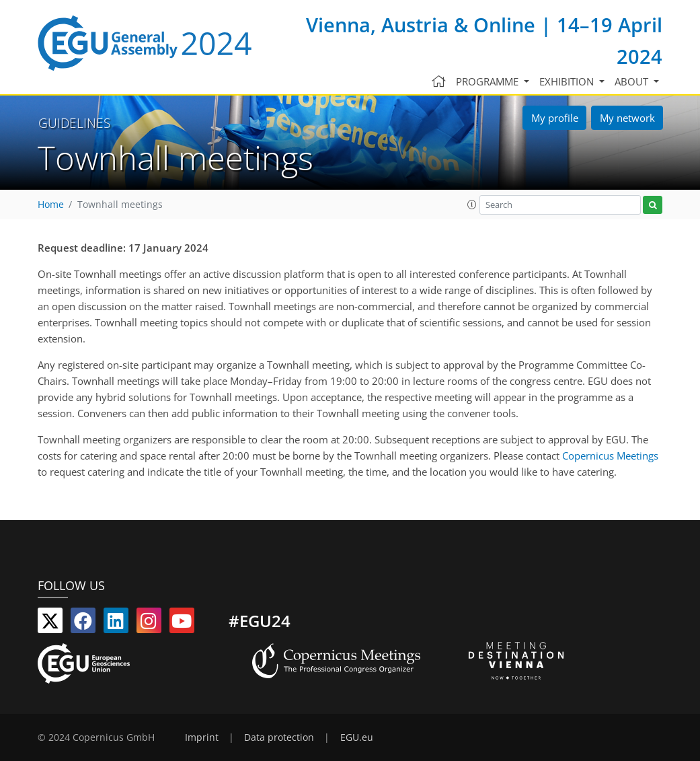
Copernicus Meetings (610, 456)
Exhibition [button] (568, 81)
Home (51, 205)
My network (627, 118)
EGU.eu (357, 737)
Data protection (279, 737)
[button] (472, 205)
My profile (555, 118)
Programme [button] (489, 81)
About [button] (633, 81)
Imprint (202, 737)
